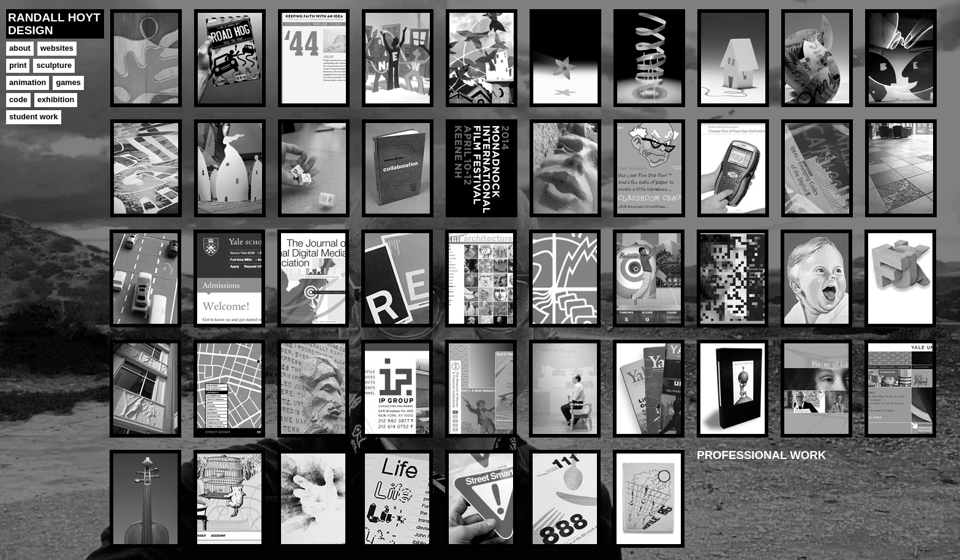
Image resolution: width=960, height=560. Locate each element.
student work (34, 117)
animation (28, 82)
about (20, 48)
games (68, 82)
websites (57, 48)
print (18, 65)
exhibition (56, 99)
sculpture (54, 65)
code (18, 99)
